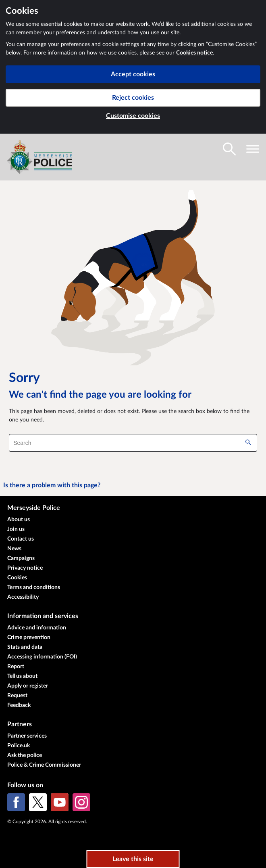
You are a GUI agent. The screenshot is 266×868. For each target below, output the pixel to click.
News (14, 549)
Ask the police (25, 755)
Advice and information (37, 628)
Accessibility (23, 597)
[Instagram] (81, 802)
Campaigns (21, 558)
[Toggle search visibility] (229, 149)
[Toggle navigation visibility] (253, 149)
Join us (16, 529)
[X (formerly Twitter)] (38, 802)
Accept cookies (133, 74)
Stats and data (25, 647)
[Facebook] (16, 802)
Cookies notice (194, 53)
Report (16, 667)
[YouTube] (60, 802)
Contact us (21, 539)
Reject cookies (133, 98)
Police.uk (19, 746)
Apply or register (28, 686)
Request (17, 696)
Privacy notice (25, 568)
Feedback (19, 705)
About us (19, 520)
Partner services (27, 736)
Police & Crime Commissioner (44, 765)
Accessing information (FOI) (42, 657)
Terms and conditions (34, 587)
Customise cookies (133, 116)
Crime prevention (29, 637)
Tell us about (22, 676)
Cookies (17, 578)
